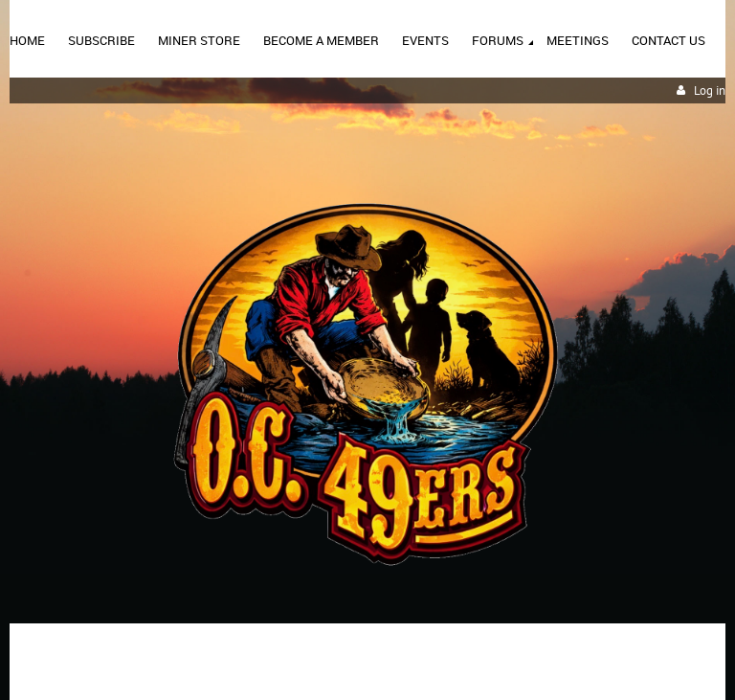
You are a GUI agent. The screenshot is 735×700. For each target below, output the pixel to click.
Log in (710, 90)
